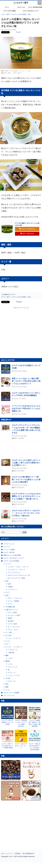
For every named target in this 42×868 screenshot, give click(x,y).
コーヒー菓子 (13, 624)
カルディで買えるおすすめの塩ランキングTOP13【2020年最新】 (35, 747)
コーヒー (8, 564)
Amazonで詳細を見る (27, 229)
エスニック (12, 681)
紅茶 (9, 584)
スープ (8, 592)
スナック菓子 (13, 612)
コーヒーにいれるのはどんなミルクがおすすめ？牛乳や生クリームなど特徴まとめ (26, 408)
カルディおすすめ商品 (10, 11)
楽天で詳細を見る (27, 234)
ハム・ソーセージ (14, 638)
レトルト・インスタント (14, 647)
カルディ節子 (21, 3)
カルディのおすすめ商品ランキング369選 (7, 722)
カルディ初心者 (9, 552)
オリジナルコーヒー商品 (16, 578)
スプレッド (12, 673)
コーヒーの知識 (9, 550)
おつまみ (8, 635)
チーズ (8, 641)
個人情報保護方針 (29, 854)
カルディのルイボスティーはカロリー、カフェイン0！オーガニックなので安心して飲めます (26, 513)
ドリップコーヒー (14, 572)
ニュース (7, 547)
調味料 (8, 661)
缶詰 (7, 684)
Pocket (18, 32)
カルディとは (21, 7)
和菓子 (10, 618)
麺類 (7, 655)
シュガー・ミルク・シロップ (18, 567)
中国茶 (10, 587)
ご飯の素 (11, 652)
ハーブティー (13, 590)
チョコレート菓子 (14, 615)
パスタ (10, 658)
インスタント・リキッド (16, 570)
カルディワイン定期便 (11, 693)
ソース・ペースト (14, 675)
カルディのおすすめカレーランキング (21, 746)
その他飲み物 (10, 607)
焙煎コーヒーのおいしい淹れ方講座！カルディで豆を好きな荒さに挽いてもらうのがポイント (26, 381)
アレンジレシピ (9, 695)
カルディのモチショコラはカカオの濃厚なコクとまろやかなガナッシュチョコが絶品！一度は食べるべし (26, 496)
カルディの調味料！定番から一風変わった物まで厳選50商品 (35, 723)
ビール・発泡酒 (13, 601)
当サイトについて (7, 854)
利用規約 (18, 854)
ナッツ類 (8, 632)
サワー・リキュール (15, 598)
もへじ (8, 690)
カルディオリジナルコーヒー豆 (19, 575)
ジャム (10, 664)
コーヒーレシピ (9, 544)
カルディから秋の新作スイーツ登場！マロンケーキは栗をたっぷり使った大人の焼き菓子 (26, 479)
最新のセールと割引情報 (12, 555)
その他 (8, 678)
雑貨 (7, 687)
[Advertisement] (21, 865)
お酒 (7, 595)
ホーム (7, 7)
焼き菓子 (11, 621)
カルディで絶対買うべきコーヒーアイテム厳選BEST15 (21, 723)
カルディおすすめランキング (31, 11)
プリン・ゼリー (13, 630)
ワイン (10, 604)
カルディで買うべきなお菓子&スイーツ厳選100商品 (7, 746)
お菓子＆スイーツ (12, 610)
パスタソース (13, 650)
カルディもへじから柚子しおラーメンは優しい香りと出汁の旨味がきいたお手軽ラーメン (26, 463)
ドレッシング (13, 667)
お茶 (7, 581)
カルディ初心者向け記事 (35, 7)
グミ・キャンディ (14, 627)
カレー (8, 644)
